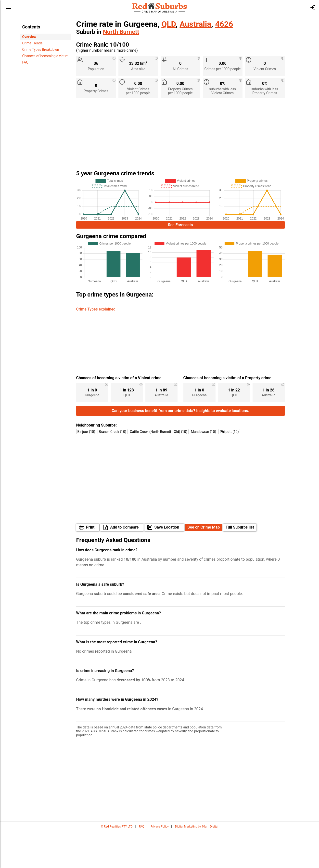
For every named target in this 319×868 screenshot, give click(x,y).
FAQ (25, 62)
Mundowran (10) (204, 468)
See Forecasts (180, 225)
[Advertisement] (180, 136)
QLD (168, 24)
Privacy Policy (160, 863)
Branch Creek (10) (113, 468)
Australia (195, 24)
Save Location (167, 564)
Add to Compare (124, 564)
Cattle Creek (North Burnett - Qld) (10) (159, 468)
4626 (224, 24)
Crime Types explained (96, 309)
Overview (29, 37)
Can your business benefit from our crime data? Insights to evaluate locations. (180, 447)
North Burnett (121, 32)
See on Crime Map (204, 564)
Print (90, 564)
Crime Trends (32, 43)
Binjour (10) (86, 468)
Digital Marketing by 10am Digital (197, 863)
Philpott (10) (229, 468)
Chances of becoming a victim (45, 56)
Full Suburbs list (240, 564)
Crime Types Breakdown (41, 50)
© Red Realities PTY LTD (117, 863)
